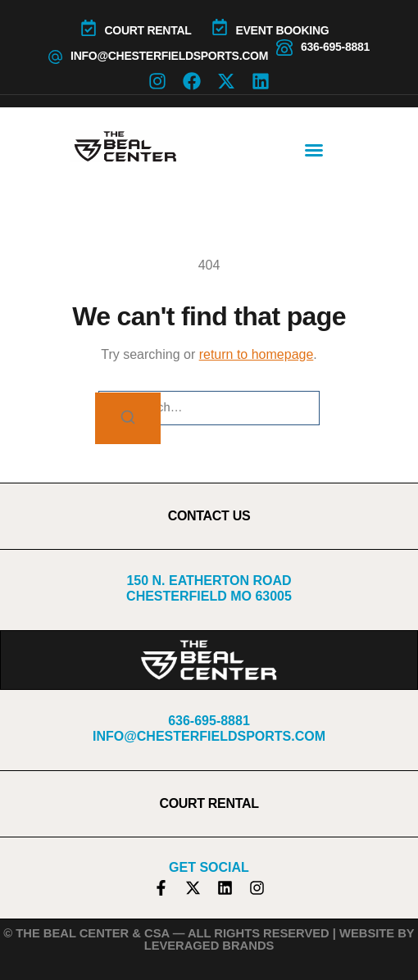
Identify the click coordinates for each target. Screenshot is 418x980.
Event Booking (283, 30)
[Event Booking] (220, 27)
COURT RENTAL (148, 30)
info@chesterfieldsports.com (169, 56)
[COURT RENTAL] (89, 28)
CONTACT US (209, 516)
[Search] (128, 418)
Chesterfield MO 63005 (209, 596)
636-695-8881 (335, 47)
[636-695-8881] (284, 48)
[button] (314, 150)
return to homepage (257, 354)
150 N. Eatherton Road (209, 581)
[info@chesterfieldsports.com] (55, 57)
